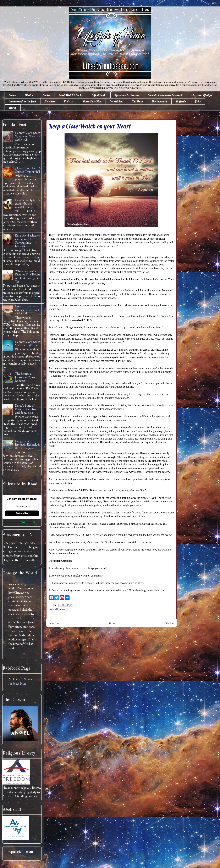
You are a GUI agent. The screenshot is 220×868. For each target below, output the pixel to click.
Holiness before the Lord (23, 101)
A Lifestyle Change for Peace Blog (20, 682)
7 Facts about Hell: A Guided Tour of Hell (28, 170)
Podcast (69, 101)
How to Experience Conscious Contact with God (27, 310)
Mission (29, 95)
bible (57, 609)
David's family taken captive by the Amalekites (27, 204)
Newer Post (54, 623)
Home (12, 95)
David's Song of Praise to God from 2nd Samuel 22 (27, 409)
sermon (62, 609)
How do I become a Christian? (165, 95)
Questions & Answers (127, 95)
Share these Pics (92, 101)
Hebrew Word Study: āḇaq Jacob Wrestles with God (28, 137)
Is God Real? (99, 95)
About (13, 108)
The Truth (137, 101)
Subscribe (22, 513)
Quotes (46, 95)
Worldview (117, 101)
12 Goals (181, 101)
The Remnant (159, 101)
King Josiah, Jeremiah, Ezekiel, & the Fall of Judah (28, 445)
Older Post (169, 623)
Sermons (50, 101)
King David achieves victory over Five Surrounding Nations (27, 241)
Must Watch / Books (71, 95)
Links (198, 101)
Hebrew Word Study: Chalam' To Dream (28, 344)
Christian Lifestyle (202, 95)
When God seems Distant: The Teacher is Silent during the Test (28, 277)
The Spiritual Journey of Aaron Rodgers (26, 378)
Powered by (22, 522)
